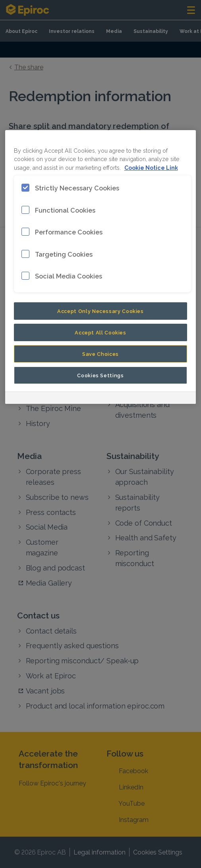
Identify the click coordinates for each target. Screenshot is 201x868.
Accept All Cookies (100, 332)
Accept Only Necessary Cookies (100, 311)
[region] (101, 267)
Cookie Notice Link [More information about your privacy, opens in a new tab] (151, 167)
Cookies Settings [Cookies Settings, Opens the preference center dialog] (100, 375)
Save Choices (100, 353)
